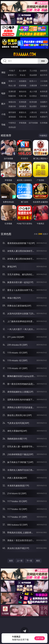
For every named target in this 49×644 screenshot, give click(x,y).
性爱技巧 (44, 117)
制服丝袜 (12, 96)
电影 (3, 93)
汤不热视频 (33, 123)
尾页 (38, 561)
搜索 (43, 61)
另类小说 (23, 117)
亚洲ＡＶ (12, 81)
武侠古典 (44, 112)
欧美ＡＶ (33, 81)
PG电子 (12, 71)
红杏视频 (44, 123)
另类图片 (44, 106)
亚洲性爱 (12, 91)
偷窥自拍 (12, 102)
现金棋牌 (33, 75)
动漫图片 (44, 102)
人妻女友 (33, 112)
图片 (3, 104)
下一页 (29, 561)
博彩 (3, 72)
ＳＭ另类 (44, 85)
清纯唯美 (23, 106)
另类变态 (44, 96)
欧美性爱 (44, 91)
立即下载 (40, 638)
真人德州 (23, 71)
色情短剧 (12, 127)
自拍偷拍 (23, 81)
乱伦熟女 (33, 96)
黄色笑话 (33, 117)
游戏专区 (44, 71)
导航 (3, 125)
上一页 (20, 561)
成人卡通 (33, 91)
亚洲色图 (23, 102)
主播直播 (33, 85)
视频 (3, 83)
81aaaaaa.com (25, 54)
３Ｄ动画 (44, 81)
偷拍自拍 (23, 91)
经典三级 (23, 96)
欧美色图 (33, 102)
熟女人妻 (12, 85)
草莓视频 (23, 123)
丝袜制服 (23, 85)
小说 (3, 114)
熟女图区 (33, 106)
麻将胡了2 (12, 75)
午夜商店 (12, 123)
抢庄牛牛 (44, 75)
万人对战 (33, 71)
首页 (11, 561)
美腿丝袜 (12, 106)
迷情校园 (12, 117)
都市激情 (12, 112)
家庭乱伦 (23, 112)
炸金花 (23, 75)
